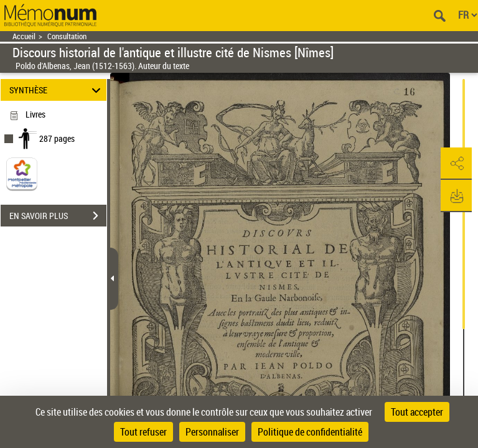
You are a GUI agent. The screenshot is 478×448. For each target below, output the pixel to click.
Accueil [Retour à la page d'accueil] (24, 36)
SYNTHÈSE (57, 90)
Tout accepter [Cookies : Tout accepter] (417, 412)
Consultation (67, 36)
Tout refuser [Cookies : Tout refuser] (143, 432)
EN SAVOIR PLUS (58, 216)
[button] (456, 164)
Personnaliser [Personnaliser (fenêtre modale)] (212, 432)
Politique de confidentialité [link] (310, 432)
